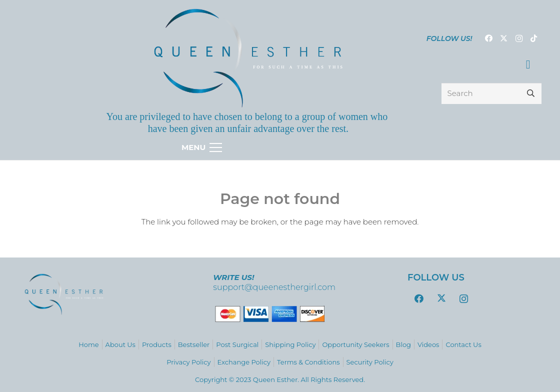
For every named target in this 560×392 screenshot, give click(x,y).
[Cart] (528, 65)
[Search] (491, 93)
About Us (120, 344)
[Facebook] (489, 38)
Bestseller (194, 344)
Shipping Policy (290, 344)
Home (88, 344)
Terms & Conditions (308, 362)
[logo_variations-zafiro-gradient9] (248, 58)
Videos (428, 344)
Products (157, 344)
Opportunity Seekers (355, 344)
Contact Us (463, 344)
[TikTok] (534, 38)
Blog (403, 344)
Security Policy (370, 362)
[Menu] (280, 147)
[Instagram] (519, 38)
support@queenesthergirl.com (274, 287)
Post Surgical (237, 344)
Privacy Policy (188, 362)
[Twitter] (504, 38)
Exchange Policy (244, 362)
